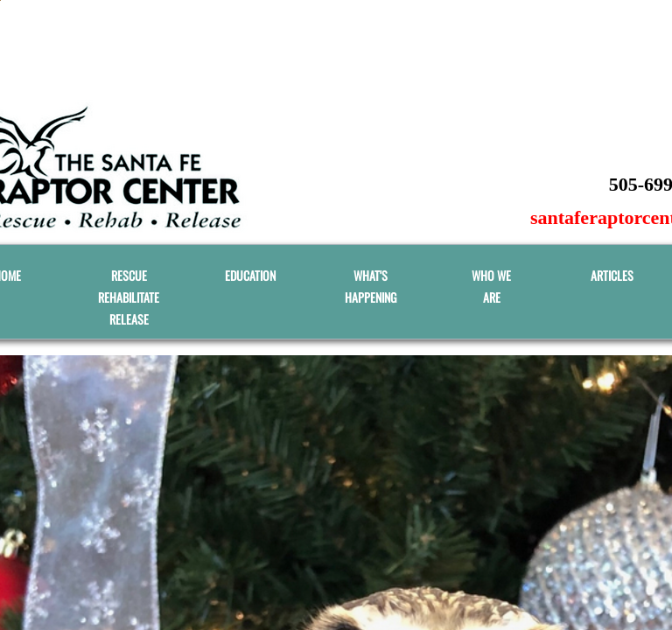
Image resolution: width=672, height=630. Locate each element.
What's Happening (371, 286)
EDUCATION (250, 275)
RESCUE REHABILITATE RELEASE (129, 297)
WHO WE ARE (491, 286)
